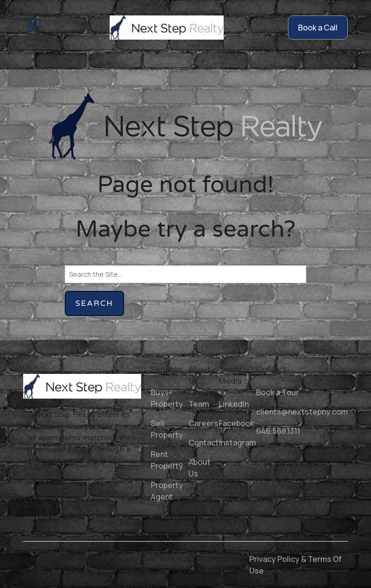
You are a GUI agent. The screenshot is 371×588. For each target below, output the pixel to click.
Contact (204, 443)
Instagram (237, 443)
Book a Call (318, 28)
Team (199, 404)
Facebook (236, 423)
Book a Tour (278, 392)
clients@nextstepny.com (302, 412)
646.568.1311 (278, 431)
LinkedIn (234, 404)
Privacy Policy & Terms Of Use (295, 565)
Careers (203, 423)
